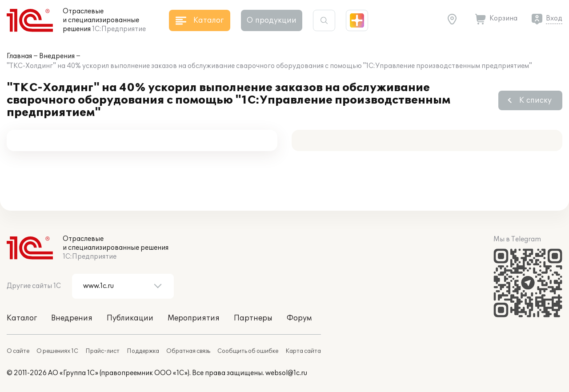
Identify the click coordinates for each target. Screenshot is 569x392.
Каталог (22, 318)
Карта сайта (303, 351)
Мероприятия (194, 318)
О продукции (272, 20)
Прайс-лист (102, 351)
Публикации (130, 318)
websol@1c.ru (286, 373)
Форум (299, 318)
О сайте (18, 351)
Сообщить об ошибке (248, 351)
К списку (535, 100)
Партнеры (253, 318)
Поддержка (143, 351)
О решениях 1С (57, 351)
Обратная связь (188, 351)
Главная (19, 56)
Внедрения (57, 56)
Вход (554, 18)
